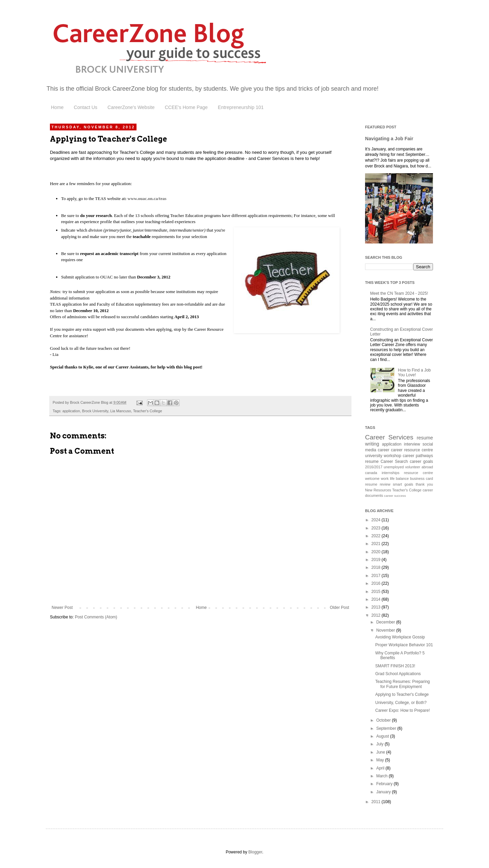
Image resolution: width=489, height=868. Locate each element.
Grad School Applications (398, 674)
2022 (377, 536)
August (383, 736)
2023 (377, 528)
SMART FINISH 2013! (395, 666)
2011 (377, 802)
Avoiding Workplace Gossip (400, 637)
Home (57, 107)
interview (412, 444)
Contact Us (85, 107)
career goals (421, 462)
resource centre (419, 473)
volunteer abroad (419, 467)
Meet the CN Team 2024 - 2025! (399, 293)
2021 (377, 544)
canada (371, 473)
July (381, 744)
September (387, 728)
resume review (378, 484)
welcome (372, 478)
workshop (392, 456)
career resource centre (412, 450)
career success (395, 496)
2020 (377, 552)
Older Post (339, 608)
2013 (377, 607)
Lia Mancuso (121, 411)
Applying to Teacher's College (402, 694)
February (385, 784)
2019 (377, 560)
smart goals (403, 484)
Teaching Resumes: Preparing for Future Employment (403, 684)
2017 (377, 576)
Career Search (394, 462)
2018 (377, 567)
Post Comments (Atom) (96, 617)
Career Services (389, 437)
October (384, 720)
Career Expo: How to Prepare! (403, 710)
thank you (424, 484)
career (384, 450)
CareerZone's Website (131, 107)
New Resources (378, 490)
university (374, 456)
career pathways (418, 456)
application (71, 411)
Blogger (255, 852)
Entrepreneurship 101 (241, 107)
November (386, 630)
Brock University (95, 411)
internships (391, 473)
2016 (377, 583)
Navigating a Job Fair (389, 139)
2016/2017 (374, 467)
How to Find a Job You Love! (414, 373)
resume (372, 462)
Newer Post (62, 608)
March (383, 776)
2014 (377, 599)
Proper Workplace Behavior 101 (404, 645)
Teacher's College (148, 411)
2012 (377, 615)
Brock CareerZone (121, 89)
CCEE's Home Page (186, 107)
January (384, 792)
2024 (377, 520)
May (381, 760)
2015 (377, 592)
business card (422, 478)
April (381, 768)
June (381, 752)
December (386, 622)
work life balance (395, 478)
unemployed (394, 467)
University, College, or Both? (401, 703)
